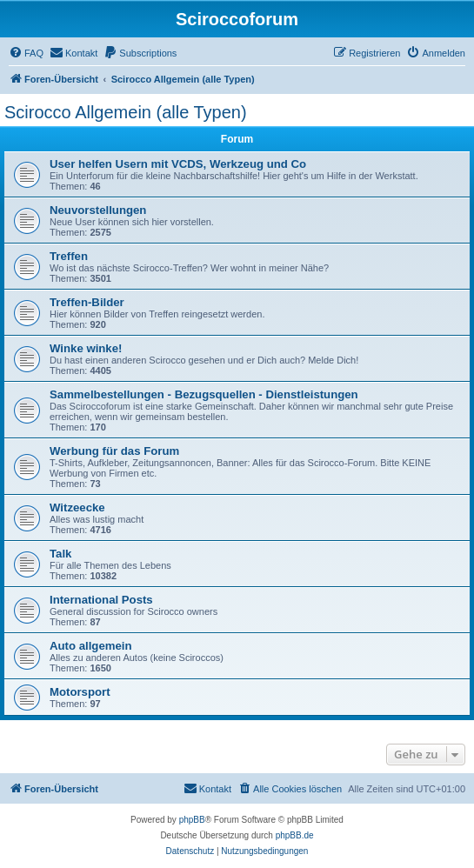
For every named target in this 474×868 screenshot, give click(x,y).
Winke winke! (86, 348)
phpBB (192, 820)
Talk (60, 554)
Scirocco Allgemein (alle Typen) (126, 112)
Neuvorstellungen (98, 210)
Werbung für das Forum (114, 451)
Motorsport (80, 692)
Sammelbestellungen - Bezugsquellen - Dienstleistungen (204, 394)
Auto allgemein (91, 646)
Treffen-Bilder (87, 302)
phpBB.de (295, 835)
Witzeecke (77, 507)
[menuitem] (26, 53)
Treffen (69, 256)
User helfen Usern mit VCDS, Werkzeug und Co (178, 164)
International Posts (101, 600)
